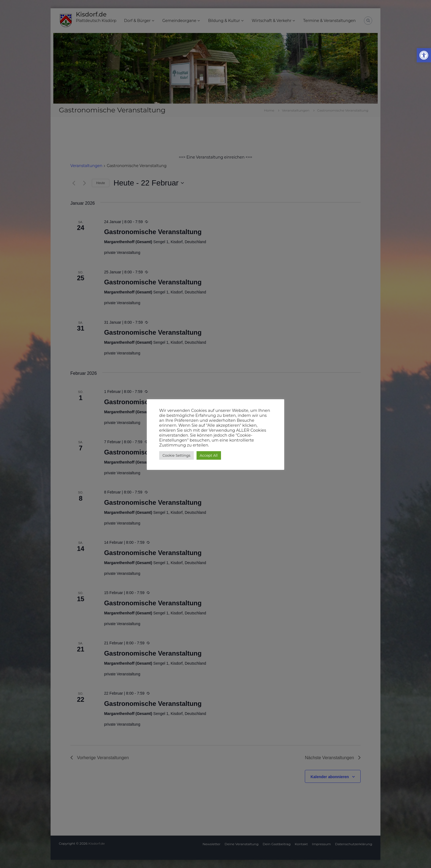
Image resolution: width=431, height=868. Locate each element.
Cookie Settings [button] (176, 455)
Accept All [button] (209, 455)
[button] (424, 55)
